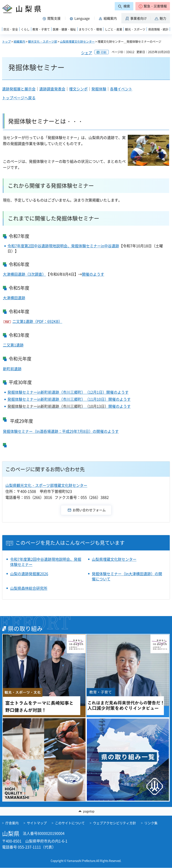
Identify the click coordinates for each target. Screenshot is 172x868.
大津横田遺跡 (14, 298)
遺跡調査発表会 (52, 89)
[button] (153, 6)
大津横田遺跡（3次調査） (24, 274)
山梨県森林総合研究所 (29, 588)
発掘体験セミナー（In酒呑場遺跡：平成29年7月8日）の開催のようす (61, 431)
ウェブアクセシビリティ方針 (115, 823)
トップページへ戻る (19, 98)
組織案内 (19, 41)
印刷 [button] (104, 52)
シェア (87, 53)
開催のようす (93, 274)
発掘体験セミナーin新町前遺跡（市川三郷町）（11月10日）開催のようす (69, 399)
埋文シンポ (78, 89)
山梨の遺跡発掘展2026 (29, 574)
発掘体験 (99, 89)
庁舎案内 (12, 823)
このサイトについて (70, 823)
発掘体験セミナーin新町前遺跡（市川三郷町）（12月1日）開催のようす (68, 392)
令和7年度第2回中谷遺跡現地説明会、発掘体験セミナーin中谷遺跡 (63, 246)
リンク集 (151, 823)
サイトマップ (37, 823)
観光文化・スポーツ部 (43, 41)
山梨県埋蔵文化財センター (77, 41)
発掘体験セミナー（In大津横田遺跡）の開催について (127, 576)
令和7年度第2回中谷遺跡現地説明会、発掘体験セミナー (46, 562)
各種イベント (121, 89)
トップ (6, 41)
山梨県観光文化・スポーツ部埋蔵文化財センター (46, 485)
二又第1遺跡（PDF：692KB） (37, 321)
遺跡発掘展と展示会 (19, 89)
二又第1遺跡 (13, 345)
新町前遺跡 (12, 369)
